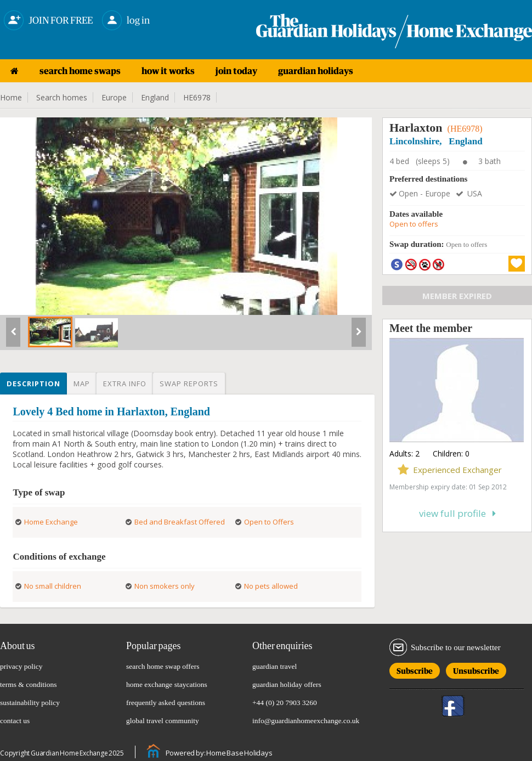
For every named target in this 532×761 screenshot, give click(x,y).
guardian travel (275, 666)
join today (236, 71)
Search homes (62, 97)
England (155, 97)
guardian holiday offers (287, 684)
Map (82, 384)
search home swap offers (163, 666)
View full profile (457, 513)
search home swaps (80, 71)
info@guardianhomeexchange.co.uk (306, 721)
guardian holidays (316, 71)
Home (11, 97)
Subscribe (415, 669)
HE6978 (197, 97)
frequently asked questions (166, 703)
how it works (168, 71)
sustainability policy (30, 703)
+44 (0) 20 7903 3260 (285, 703)
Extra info (125, 384)
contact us (15, 721)
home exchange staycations (167, 684)
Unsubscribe (476, 669)
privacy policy (21, 666)
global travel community (163, 721)
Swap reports (189, 384)
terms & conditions (29, 684)
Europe (114, 97)
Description (33, 384)
